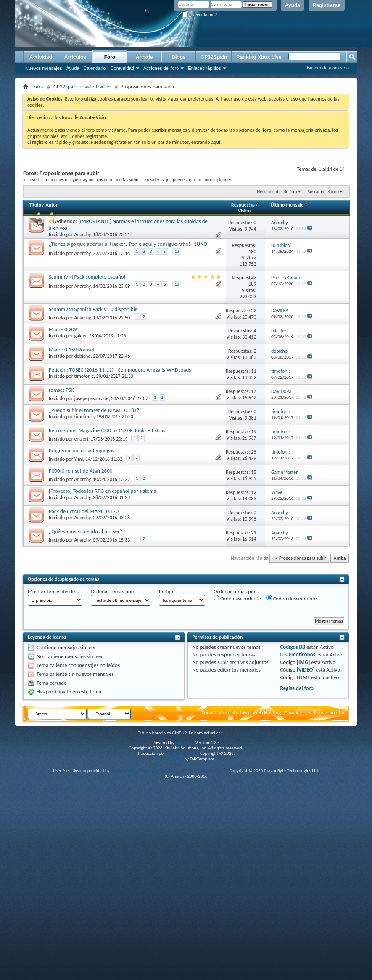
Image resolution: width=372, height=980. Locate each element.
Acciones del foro (161, 68)
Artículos (75, 57)
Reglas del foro (297, 688)
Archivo (241, 713)
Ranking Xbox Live (259, 57)
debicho (83, 356)
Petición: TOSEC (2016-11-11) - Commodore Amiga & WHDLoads (120, 370)
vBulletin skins (170, 759)
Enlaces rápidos (204, 68)
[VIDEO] (306, 670)
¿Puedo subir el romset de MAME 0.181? (94, 410)
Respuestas (243, 205)
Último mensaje (289, 205)
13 (177, 251)
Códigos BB (293, 647)
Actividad (41, 57)
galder (80, 336)
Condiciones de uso (306, 713)
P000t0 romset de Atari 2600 (80, 471)
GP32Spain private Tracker (82, 86)
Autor (51, 205)
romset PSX (61, 390)
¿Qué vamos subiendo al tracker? (86, 531)
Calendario (94, 68)
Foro (110, 57)
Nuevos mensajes (44, 68)
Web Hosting (267, 713)
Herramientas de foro (277, 192)
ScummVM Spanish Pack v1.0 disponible (93, 309)
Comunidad (122, 68)
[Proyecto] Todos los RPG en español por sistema (103, 491)
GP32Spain (214, 57)
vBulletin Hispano (183, 753)
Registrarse (327, 5)
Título (35, 205)
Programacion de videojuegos (82, 450)
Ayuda (293, 5)
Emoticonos (302, 655)
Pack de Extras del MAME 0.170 (84, 511)
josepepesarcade (92, 398)
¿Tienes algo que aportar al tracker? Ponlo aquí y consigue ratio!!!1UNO (128, 244)
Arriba (340, 558)
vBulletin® (185, 742)
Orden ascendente (237, 598)
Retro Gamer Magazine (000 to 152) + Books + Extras (107, 430)
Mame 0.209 (63, 329)
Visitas (245, 211)
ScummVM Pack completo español (87, 277)
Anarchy (83, 234)
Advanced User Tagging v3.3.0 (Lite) (144, 771)
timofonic (84, 376)
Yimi (79, 459)
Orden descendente (292, 598)
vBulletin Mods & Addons (204, 771)
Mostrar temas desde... (53, 591)
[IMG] (303, 662)
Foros (38, 86)
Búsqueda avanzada (328, 68)
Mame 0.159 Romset (72, 349)
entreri (81, 439)
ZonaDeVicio (215, 713)
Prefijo (166, 591)
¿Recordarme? (200, 15)
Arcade (144, 57)
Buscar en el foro (323, 192)
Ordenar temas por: (113, 591)
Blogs (178, 57)
